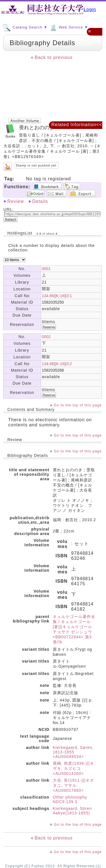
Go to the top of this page (78, 405)
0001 (46, 269)
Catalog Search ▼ (25, 27)
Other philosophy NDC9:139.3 (70, 799)
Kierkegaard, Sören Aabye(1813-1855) (73, 811)
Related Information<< (77, 125)
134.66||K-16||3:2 (57, 364)
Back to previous (54, 57)
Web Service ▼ (69, 27)
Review (16, 201)
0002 (46, 337)
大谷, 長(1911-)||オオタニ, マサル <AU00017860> (73, 785)
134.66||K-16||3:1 (57, 296)
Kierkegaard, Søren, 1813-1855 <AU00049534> (73, 752)
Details (40, 201)
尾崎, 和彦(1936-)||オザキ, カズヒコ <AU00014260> (73, 768)
